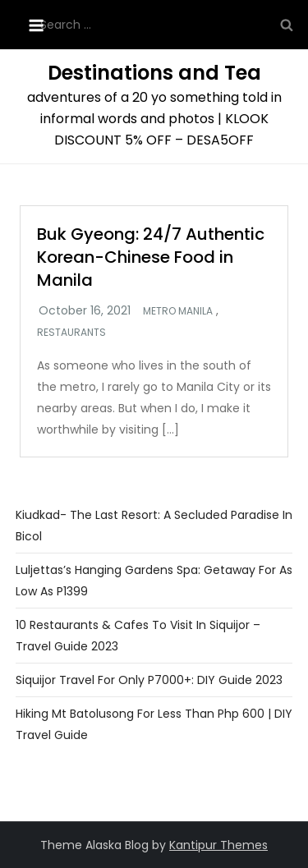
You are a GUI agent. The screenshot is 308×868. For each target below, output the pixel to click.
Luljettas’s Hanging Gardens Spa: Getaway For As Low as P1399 (154, 581)
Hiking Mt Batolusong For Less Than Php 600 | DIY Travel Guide (154, 724)
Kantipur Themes (218, 845)
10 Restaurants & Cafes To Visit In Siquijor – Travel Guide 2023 (138, 636)
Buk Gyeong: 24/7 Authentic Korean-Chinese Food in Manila (151, 257)
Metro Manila (178, 311)
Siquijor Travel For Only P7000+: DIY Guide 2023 (149, 680)
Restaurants (71, 333)
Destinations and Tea (154, 73)
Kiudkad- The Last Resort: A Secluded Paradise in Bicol (154, 526)
